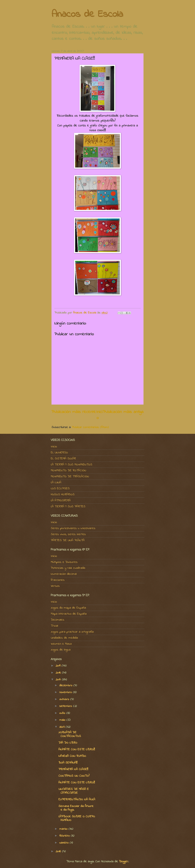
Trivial (54, 626)
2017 (59, 680)
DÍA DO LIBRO (68, 743)
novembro (66, 692)
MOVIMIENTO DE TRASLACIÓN (70, 477)
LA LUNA (56, 483)
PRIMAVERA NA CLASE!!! (73, 769)
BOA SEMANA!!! (68, 763)
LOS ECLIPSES (60, 489)
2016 (59, 852)
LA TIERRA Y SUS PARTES (68, 507)
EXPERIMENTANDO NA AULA (77, 800)
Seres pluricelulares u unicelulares (73, 528)
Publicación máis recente (74, 412)
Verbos (55, 586)
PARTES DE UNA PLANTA (68, 540)
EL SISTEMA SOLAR (63, 459)
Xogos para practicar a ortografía (72, 632)
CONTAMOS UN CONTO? (74, 776)
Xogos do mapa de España (68, 608)
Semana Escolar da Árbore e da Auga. (76, 808)
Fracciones (58, 580)
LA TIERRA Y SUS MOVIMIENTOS (71, 465)
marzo (64, 829)
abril (62, 727)
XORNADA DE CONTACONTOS (70, 734)
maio (63, 720)
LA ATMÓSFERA (61, 501)
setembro (66, 706)
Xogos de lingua (61, 650)
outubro (65, 699)
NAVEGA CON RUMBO (72, 756)
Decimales (58, 620)
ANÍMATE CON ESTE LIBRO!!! (77, 750)
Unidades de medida (64, 638)
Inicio (99, 415)
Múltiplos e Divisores (64, 562)
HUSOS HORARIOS (63, 495)
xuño (63, 713)
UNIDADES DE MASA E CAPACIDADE (74, 791)
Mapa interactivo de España (69, 614)
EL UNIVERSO (59, 453)
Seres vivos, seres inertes (68, 534)
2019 (59, 666)
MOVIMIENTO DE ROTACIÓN (68, 471)
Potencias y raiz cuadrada (68, 568)
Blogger (124, 862)
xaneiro (64, 843)
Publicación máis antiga (123, 412)
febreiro (65, 836)
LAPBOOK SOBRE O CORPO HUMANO (77, 818)
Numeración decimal (64, 574)
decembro (66, 686)
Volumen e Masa (61, 644)
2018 (59, 673)
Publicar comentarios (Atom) (90, 427)
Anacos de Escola (87, 14)
